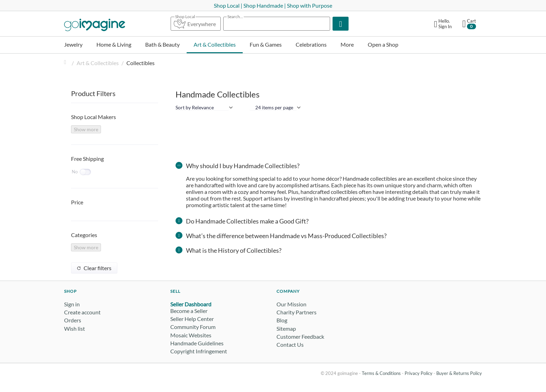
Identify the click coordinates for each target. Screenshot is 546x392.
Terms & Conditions (381, 373)
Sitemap (286, 328)
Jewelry (73, 44)
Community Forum (193, 327)
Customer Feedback (300, 336)
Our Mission (291, 304)
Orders (73, 320)
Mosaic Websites (191, 335)
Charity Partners (297, 312)
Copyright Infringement (199, 351)
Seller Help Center (192, 319)
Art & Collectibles (215, 44)
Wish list (75, 328)
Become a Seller (189, 311)
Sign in (72, 304)
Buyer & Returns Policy (459, 373)
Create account (82, 312)
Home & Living (114, 44)
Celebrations (311, 44)
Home (67, 63)
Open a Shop (383, 44)
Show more (86, 129)
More (347, 44)
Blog (282, 320)
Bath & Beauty (162, 44)
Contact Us (290, 344)
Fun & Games (266, 44)
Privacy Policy (419, 373)
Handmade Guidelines (197, 343)
